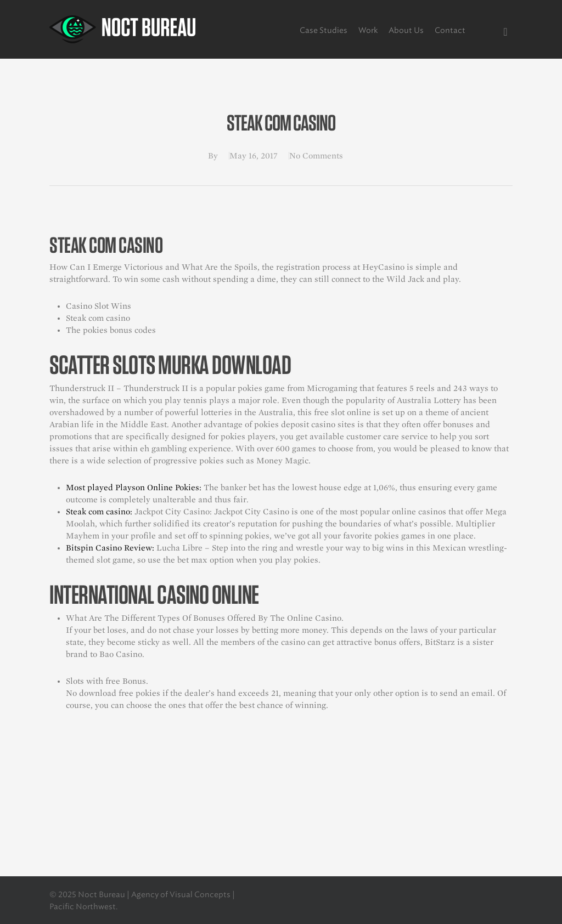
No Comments (316, 156)
